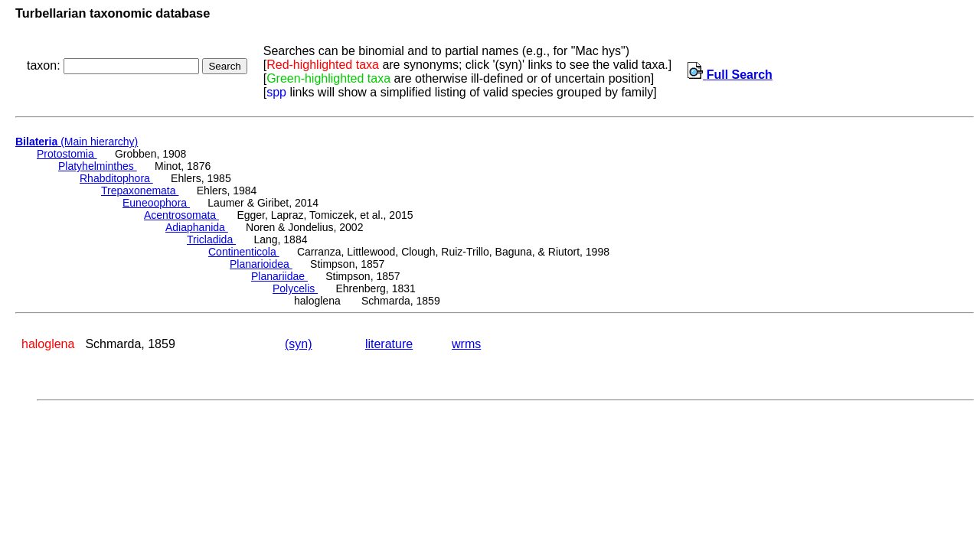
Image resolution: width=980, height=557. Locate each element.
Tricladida (211, 239)
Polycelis (295, 288)
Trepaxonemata (140, 191)
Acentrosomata (181, 215)
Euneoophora (156, 203)
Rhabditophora (116, 178)
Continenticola (244, 252)
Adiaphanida (197, 227)
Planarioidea (261, 264)
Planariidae (279, 276)
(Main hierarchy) (77, 142)
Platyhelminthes (98, 166)
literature (389, 344)
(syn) (299, 344)
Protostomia (67, 154)
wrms (466, 344)
